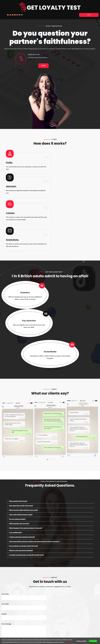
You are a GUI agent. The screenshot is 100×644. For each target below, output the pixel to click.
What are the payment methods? (21, 465)
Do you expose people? (17, 434)
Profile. (9, 156)
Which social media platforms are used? (24, 425)
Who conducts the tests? (18, 416)
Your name (24, 512)
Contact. (10, 183)
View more (68, 642)
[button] (4, 344)
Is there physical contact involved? (22, 452)
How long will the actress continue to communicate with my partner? (34, 456)
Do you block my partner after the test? (24, 461)
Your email (24, 522)
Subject (24, 532)
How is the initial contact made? (21, 430)
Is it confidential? (16, 448)
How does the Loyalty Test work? (21, 421)
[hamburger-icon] (4, 15)
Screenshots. (61, 183)
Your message (24, 548)
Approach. (60, 156)
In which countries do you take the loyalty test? (27, 470)
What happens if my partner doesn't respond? (26, 443)
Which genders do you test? (19, 439)
